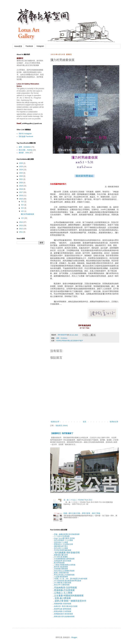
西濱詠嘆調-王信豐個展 (63, 611)
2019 (21, 186)
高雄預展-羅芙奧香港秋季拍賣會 (68, 581)
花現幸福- (58, 542)
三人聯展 (65, 542)
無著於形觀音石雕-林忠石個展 (66, 606)
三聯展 (57, 565)
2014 (21, 222)
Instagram (40, 46)
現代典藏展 (60, 553)
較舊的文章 (114, 422)
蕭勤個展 (65, 569)
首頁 (85, 422)
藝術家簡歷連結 (85, 176)
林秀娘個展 (60, 563)
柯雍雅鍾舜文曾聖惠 (68, 565)
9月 (23, 202)
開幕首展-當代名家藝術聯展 (64, 617)
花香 (57, 598)
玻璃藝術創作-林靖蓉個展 (63, 614)
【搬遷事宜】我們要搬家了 (62, 433)
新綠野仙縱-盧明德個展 (63, 609)
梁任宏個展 (67, 561)
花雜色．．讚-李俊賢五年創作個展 (71, 579)
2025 (21, 166)
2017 (21, 192)
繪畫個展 (57, 555)
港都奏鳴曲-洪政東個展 (63, 604)
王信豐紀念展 (68, 544)
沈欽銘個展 (64, 567)
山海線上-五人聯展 (63, 593)
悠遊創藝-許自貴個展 (64, 590)
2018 (21, 189)
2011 (21, 232)
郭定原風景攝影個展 (64, 550)
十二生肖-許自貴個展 (62, 536)
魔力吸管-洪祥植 (64, 538)
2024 (21, 170)
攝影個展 (57, 546)
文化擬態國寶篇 (60, 559)
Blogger (74, 637)
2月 (23, 218)
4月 (23, 211)
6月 (23, 208)
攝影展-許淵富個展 (63, 583)
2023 (21, 173)
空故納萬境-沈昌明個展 (65, 588)
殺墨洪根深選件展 (61, 573)
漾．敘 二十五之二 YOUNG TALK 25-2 (78, 500)
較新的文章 (55, 422)
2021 (21, 179)
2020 (21, 183)
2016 (21, 196)
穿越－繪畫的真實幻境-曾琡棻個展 (67, 534)
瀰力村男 (65, 555)
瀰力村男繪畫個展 (27, 214)
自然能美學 (58, 561)
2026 (21, 163)
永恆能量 (57, 569)
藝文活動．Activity (25, 150)
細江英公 (65, 546)
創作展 (57, 567)
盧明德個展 (70, 559)
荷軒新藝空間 (73, 553)
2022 (21, 176)
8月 (23, 205)
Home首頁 (18, 46)
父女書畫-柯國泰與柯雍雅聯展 (69, 596)
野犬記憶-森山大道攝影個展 (64, 575)
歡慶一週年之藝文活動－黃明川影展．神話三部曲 (82, 513)
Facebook (29, 46)
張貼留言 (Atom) (62, 426)
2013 (21, 225)
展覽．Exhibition (62, 338)
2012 (21, 229)
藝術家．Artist (24, 153)
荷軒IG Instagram (25, 134)
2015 (21, 199)
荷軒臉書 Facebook (26, 137)
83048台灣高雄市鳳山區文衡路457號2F (70, 341)
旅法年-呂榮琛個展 (62, 585)
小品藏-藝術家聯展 (61, 577)
